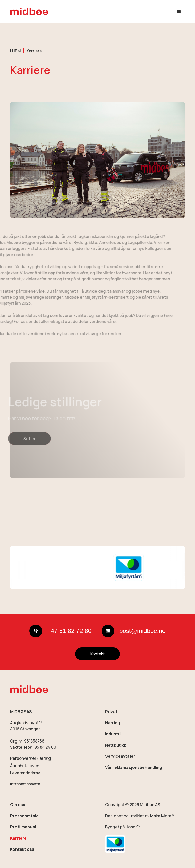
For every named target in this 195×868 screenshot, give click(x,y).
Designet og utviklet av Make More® (140, 816)
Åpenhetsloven (25, 766)
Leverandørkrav (25, 773)
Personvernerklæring (30, 758)
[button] (179, 12)
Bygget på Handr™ (123, 827)
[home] (29, 12)
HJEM (15, 51)
